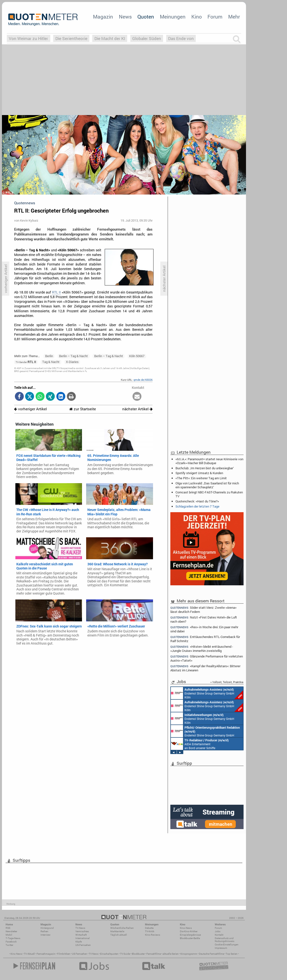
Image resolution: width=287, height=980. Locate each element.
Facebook (11, 942)
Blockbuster (138, 954)
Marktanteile (117, 931)
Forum (215, 17)
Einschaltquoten (109, 954)
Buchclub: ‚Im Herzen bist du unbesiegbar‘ (205, 468)
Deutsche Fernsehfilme (211, 954)
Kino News (16, 954)
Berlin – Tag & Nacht (73, 356)
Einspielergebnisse (190, 935)
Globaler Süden (147, 38)
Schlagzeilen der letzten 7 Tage (197, 506)
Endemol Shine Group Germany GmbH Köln (207, 693)
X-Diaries (72, 362)
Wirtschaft (81, 935)
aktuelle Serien (171, 954)
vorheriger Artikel (31, 409)
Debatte (149, 928)
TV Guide (125, 954)
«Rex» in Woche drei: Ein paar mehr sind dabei (204, 629)
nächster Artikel (137, 409)
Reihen (44, 931)
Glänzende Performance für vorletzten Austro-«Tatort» (207, 658)
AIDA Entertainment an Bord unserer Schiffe (200, 744)
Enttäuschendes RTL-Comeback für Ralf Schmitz (205, 639)
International (83, 938)
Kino (197, 17)
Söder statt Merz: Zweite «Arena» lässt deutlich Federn (203, 609)
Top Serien (232, 954)
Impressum (221, 948)
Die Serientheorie (71, 38)
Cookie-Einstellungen (227, 945)
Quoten (146, 17)
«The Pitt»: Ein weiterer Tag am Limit (201, 478)
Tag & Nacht (51, 362)
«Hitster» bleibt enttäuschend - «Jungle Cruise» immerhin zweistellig (202, 649)
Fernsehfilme (154, 954)
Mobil (9, 935)
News (125, 17)
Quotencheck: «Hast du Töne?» (197, 501)
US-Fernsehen (83, 945)
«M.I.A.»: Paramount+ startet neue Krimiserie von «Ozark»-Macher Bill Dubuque (209, 461)
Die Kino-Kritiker (189, 931)
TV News (94, 954)
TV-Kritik (150, 931)
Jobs (218, 931)
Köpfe (79, 942)
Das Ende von (181, 38)
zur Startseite (83, 409)
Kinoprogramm (189, 954)
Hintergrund (47, 928)
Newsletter (11, 931)
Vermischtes (82, 931)
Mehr (234, 17)
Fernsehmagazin (46, 954)
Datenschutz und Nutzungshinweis (225, 940)
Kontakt (219, 935)
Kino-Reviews (153, 935)
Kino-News (186, 928)
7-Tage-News (13, 938)
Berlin (49, 356)
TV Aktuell (29, 954)
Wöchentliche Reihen (122, 928)
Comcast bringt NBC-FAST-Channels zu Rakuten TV (209, 494)
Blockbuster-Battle (190, 938)
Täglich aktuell (119, 935)
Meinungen (173, 17)
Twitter (9, 945)
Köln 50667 (137, 356)
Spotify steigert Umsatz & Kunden (199, 473)
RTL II (56, 292)
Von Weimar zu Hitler (28, 38)
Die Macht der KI (110, 38)
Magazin (103, 17)
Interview (46, 935)
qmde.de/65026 (143, 380)
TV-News (80, 928)
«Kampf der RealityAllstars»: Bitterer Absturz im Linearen (205, 668)
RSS (8, 928)
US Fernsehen (80, 954)
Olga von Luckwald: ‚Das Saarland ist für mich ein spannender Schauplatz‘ (207, 485)
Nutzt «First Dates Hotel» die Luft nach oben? (204, 619)
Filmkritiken (64, 954)
